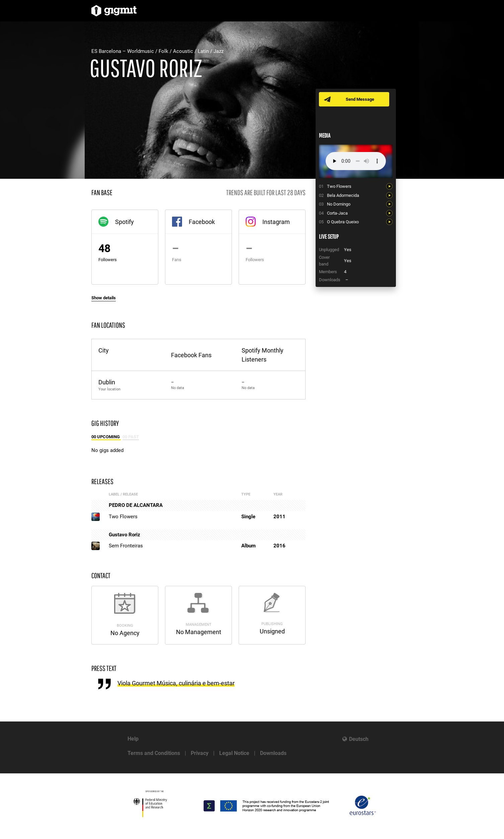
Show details (104, 298)
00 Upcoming (106, 437)
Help (133, 739)
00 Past (131, 437)
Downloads (273, 753)
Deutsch (359, 739)
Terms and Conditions (154, 753)
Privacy (200, 753)
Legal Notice (234, 753)
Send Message (360, 99)
